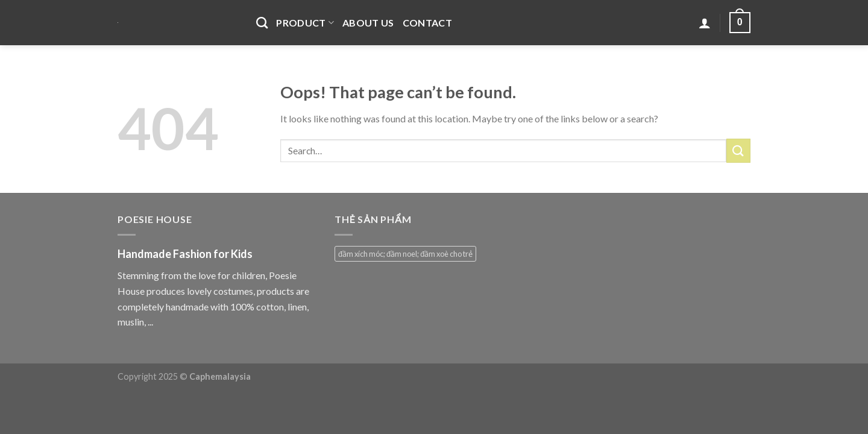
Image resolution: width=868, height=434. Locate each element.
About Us (368, 23)
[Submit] (738, 150)
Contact (427, 23)
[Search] (262, 23)
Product (305, 23)
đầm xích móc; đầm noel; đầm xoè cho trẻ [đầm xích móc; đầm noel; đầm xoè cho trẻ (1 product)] (405, 254)
